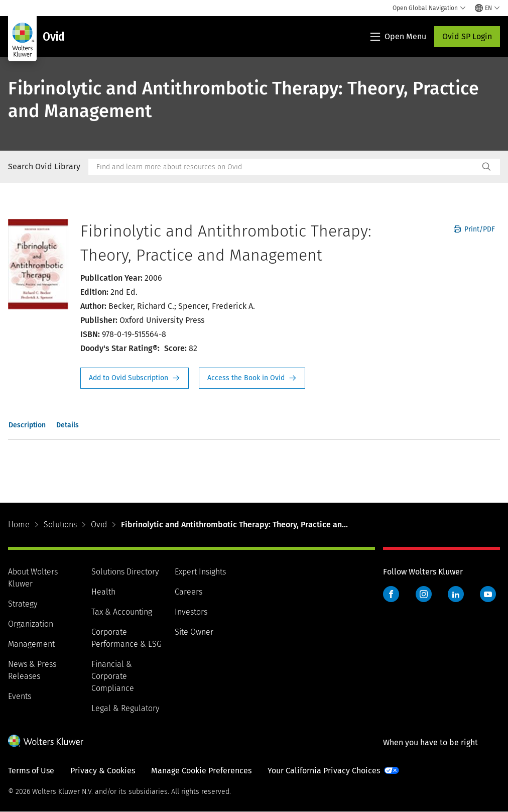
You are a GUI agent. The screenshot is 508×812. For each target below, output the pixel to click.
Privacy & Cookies (103, 771)
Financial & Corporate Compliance (113, 676)
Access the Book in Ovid (252, 378)
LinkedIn (456, 594)
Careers (188, 592)
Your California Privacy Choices (324, 771)
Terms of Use (31, 771)
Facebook (391, 594)
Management (31, 644)
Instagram (424, 594)
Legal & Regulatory (125, 708)
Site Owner (194, 632)
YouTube (488, 594)
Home (19, 525)
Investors (191, 612)
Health (103, 592)
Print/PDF (474, 229)
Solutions (60, 525)
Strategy (23, 604)
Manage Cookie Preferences (201, 771)
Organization (31, 624)
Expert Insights (200, 572)
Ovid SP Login (467, 36)
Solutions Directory (125, 572)
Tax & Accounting (122, 612)
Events (20, 696)
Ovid (99, 525)
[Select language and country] (487, 8)
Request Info (135, 378)
